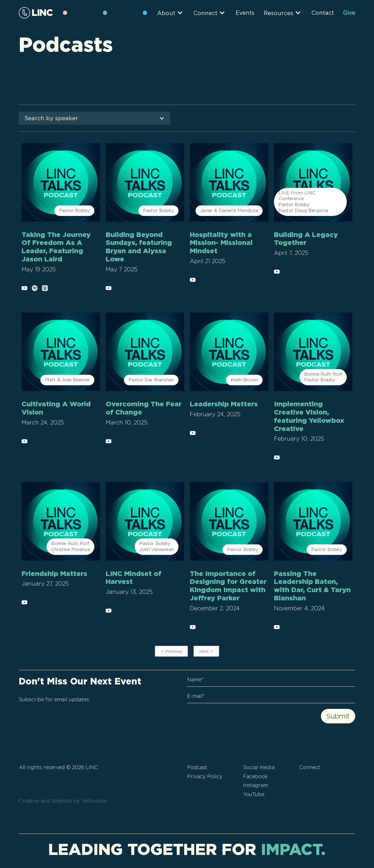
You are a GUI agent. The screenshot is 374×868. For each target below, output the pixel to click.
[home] (36, 13)
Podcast (197, 767)
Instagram (255, 785)
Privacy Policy (205, 776)
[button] (173, 13)
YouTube (254, 794)
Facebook (255, 776)
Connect (310, 767)
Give (349, 13)
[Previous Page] (171, 651)
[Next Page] (206, 651)
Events (245, 13)
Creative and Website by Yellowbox (63, 801)
